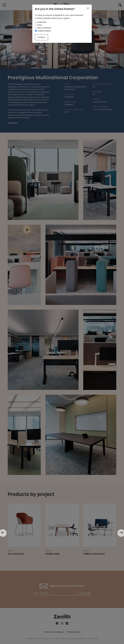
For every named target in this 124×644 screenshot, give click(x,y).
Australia (41, 22)
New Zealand (43, 28)
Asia (38, 25)
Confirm (41, 37)
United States (43, 31)
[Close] (88, 9)
